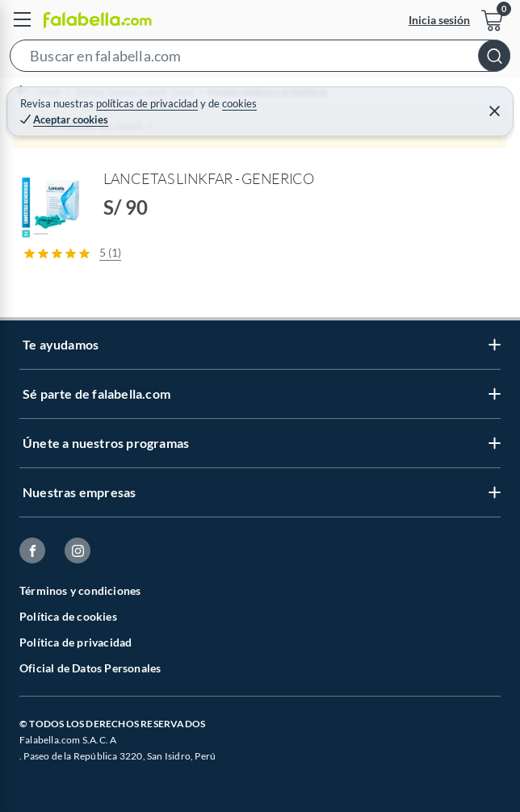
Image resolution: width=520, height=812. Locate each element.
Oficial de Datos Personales (90, 668)
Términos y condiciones (80, 590)
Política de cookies (68, 616)
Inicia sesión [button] (439, 20)
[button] (260, 59)
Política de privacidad (75, 642)
